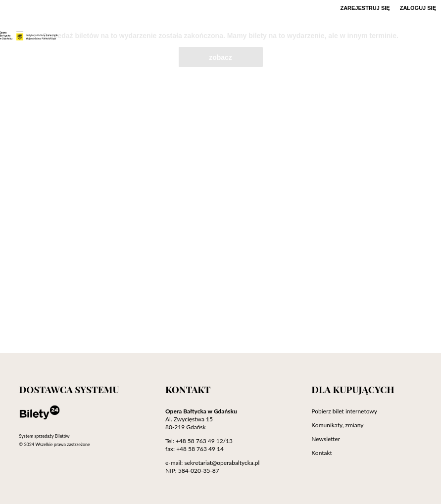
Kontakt (322, 453)
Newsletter (326, 439)
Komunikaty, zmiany (337, 425)
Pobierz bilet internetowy (344, 411)
